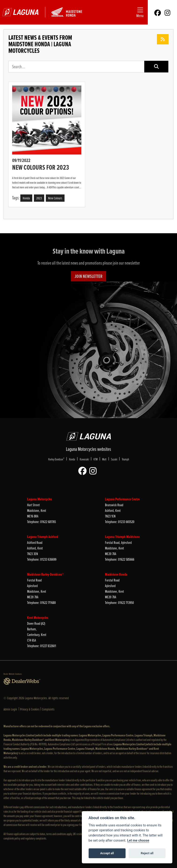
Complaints (48, 709)
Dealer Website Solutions (13, 674)
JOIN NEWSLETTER (88, 276)
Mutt (104, 459)
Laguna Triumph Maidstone (122, 537)
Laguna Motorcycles (40, 499)
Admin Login (10, 709)
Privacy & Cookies (30, 709)
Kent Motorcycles (38, 618)
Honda (72, 459)
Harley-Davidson (56, 459)
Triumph (125, 459)
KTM (96, 459)
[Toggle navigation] (140, 12)
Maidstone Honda (116, 574)
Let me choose (138, 841)
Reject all (147, 853)
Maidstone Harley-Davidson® (45, 574)
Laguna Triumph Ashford (43, 537)
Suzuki (114, 459)
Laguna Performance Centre (122, 499)
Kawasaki (84, 459)
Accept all (107, 853)
